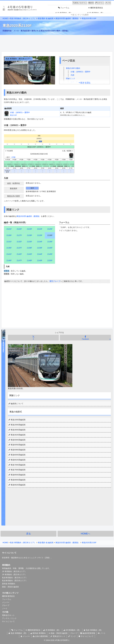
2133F (30, 242)
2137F (19, 248)
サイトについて (8, 621)
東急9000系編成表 (18, 480)
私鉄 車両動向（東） (93, 630)
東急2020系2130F (89, 18)
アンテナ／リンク (9, 618)
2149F (40, 260)
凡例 (72, 75)
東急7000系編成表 (18, 465)
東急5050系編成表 (18, 445)
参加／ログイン (80, 3)
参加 (91, 3)
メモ (108, 3)
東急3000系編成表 (18, 430)
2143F (30, 254)
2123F (30, 229)
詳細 (47, 558)
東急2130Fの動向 (73, 68)
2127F (19, 235)
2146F (9, 260)
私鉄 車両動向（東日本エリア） (23, 18)
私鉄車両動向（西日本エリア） (15, 581)
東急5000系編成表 (18, 440)
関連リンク (71, 79)
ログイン (100, 3)
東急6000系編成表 (18, 455)
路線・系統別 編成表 (10, 587)
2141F (9, 254)
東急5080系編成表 (18, 450)
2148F (30, 260)
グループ (6, 605)
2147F (19, 260)
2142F (19, 254)
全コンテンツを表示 (80, 15)
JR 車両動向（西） (72, 630)
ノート (5, 608)
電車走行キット (8, 615)
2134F (40, 242)
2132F (19, 242)
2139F (40, 248)
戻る (29, 534)
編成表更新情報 (88, 633)
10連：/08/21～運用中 (80, 72)
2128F (30, 235)
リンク (72, 636)
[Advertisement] (57, 43)
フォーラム (7, 599)
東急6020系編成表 (18, 460)
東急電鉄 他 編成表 (46, 18)
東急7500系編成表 (18, 470)
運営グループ (55, 281)
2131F (9, 242)
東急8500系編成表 (18, 475)
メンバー (6, 602)
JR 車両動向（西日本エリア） (14, 575)
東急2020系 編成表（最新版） (68, 18)
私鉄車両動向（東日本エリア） (15, 578)
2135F (50, 242)
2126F (9, 235)
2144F (40, 254)
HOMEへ (86, 534)
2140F (50, 248)
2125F (50, 229)
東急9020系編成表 (18, 485)
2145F (50, 254)
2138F (30, 248)
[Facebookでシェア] (85, 338)
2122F (19, 229)
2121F (9, 229)
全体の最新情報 (40, 636)
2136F (9, 248)
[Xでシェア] (33, 338)
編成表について (17, 404)
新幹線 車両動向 (9, 584)
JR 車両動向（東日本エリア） (14, 571)
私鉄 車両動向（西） (18, 633)
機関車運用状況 (8, 596)
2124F (40, 229)
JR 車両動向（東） (52, 630)
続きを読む (86, 83)
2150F (50, 260)
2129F (40, 235)
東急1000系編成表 (18, 420)
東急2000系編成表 (18, 425)
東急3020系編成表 (18, 435)
